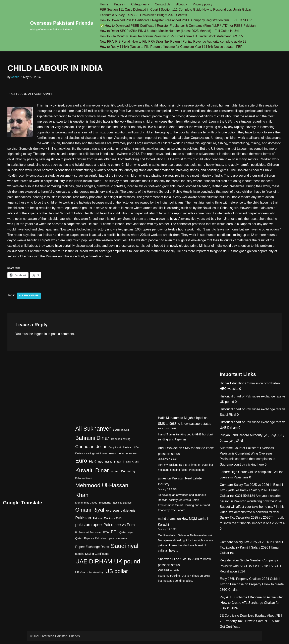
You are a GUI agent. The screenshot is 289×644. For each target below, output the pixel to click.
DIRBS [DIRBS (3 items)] (112, 456)
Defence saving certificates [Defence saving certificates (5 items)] (91, 456)
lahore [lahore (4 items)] (114, 474)
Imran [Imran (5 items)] (118, 464)
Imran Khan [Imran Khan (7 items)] (131, 464)
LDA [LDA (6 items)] (122, 474)
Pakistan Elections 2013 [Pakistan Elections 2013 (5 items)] (107, 521)
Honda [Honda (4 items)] (109, 465)
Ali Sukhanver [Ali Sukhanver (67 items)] (93, 431)
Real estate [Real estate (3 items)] (121, 541)
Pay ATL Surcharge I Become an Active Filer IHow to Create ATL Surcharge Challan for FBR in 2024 (251, 606)
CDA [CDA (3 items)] (136, 450)
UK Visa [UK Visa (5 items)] (80, 575)
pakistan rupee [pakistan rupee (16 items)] (89, 528)
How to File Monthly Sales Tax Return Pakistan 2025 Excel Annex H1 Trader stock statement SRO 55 (172, 36)
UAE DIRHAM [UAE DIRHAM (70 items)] (94, 564)
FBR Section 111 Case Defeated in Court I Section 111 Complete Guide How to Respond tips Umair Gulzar (176, 10)
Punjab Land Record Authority (241, 438)
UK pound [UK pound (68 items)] (127, 564)
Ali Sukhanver (29, 298)
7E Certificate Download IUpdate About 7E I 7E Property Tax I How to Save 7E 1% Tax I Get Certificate (251, 624)
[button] (125, 4)
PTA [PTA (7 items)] (106, 535)
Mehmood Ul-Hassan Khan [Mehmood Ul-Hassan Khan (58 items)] (102, 493)
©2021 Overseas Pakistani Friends (55, 639)
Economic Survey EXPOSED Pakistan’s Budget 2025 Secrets (144, 15)
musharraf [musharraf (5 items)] (105, 505)
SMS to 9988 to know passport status (185, 426)
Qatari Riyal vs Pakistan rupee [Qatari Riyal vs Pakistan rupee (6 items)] (95, 541)
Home (104, 4)
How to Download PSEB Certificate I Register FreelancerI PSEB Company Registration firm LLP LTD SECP (176, 20)
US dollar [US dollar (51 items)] (117, 574)
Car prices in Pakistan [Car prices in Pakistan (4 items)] (120, 450)
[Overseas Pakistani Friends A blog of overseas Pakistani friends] (62, 26)
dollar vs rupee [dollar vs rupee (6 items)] (127, 456)
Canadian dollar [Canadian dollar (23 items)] (91, 449)
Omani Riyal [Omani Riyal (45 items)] (90, 513)
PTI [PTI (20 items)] (114, 535)
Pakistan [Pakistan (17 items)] (83, 521)
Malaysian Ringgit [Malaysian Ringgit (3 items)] (84, 481)
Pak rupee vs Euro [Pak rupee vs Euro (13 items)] (119, 528)
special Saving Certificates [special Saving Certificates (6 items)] (92, 557)
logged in (41, 337)
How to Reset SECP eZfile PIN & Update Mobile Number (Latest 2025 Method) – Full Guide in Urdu (171, 31)
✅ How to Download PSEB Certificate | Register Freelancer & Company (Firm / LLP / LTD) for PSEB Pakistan (178, 26)
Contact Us (163, 4)
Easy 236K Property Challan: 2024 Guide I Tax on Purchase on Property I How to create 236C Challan (252, 587)
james (162, 481)
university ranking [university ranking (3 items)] (95, 575)
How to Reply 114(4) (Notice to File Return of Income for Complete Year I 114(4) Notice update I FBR (172, 47)
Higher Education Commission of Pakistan (250, 386)
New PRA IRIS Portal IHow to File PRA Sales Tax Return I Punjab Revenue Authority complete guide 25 (174, 42)
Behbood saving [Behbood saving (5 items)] (121, 442)
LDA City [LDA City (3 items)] (131, 474)
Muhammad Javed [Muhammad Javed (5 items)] (86, 505)
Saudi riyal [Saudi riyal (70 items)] (125, 549)
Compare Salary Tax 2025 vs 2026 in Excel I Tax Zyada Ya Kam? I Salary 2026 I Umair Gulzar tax (251, 493)
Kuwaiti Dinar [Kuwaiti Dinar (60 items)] (92, 473)
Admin (15, 77)
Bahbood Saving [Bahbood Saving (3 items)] (121, 433)
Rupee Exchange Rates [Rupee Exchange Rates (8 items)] (92, 550)
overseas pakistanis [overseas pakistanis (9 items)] (121, 513)
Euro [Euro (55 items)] (81, 463)
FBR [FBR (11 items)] (93, 464)
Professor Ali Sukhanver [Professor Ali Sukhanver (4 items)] (88, 535)
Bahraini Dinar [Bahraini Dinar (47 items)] (92, 441)
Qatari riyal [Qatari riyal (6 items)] (126, 535)
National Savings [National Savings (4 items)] (122, 506)
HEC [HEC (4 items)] (101, 465)
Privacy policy (203, 4)
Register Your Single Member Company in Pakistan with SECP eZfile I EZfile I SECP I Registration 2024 (250, 569)
